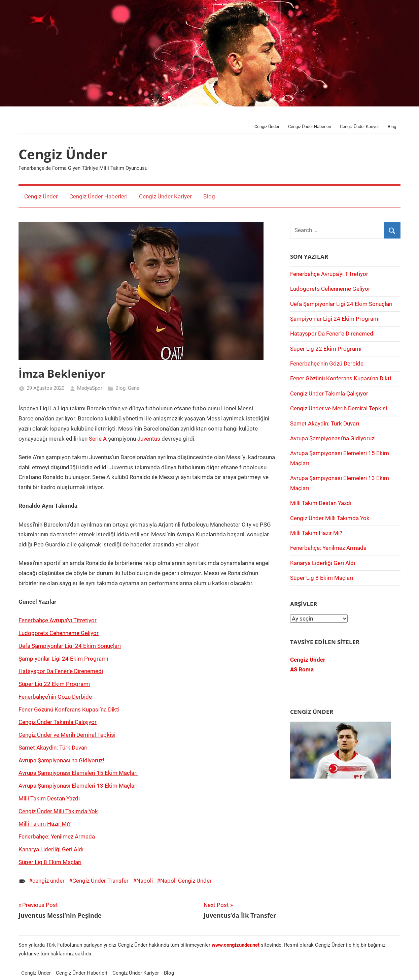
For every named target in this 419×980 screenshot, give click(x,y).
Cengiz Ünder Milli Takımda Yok (58, 811)
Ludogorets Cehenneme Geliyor (59, 633)
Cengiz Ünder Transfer (100, 881)
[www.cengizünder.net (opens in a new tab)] (236, 945)
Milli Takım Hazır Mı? (45, 824)
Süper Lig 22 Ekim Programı (54, 684)
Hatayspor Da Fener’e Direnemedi (61, 671)
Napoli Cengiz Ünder (186, 881)
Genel (134, 388)
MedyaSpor (90, 388)
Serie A (98, 439)
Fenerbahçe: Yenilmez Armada (57, 836)
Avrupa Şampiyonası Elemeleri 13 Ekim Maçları (78, 786)
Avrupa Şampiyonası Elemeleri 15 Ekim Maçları (78, 773)
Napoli (145, 881)
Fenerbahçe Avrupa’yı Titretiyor (58, 620)
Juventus (149, 439)
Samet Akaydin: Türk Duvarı (53, 748)
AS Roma (302, 669)
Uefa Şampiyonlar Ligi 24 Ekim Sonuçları (70, 646)
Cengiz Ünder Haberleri (310, 127)
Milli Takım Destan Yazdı (49, 798)
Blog (392, 127)
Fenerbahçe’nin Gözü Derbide (55, 697)
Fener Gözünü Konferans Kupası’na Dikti (69, 709)
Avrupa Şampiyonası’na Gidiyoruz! (61, 760)
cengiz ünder (48, 881)
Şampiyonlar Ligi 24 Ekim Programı (63, 659)
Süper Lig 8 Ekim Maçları (50, 862)
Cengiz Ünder (267, 127)
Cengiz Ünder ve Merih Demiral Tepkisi (67, 735)
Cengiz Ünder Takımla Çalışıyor (58, 722)
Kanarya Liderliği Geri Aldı (51, 849)
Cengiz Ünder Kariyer (359, 127)
